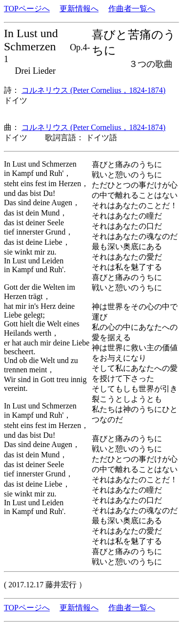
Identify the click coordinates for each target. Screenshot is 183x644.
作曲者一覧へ (132, 9)
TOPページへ (27, 9)
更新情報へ (79, 9)
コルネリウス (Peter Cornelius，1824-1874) (93, 90)
